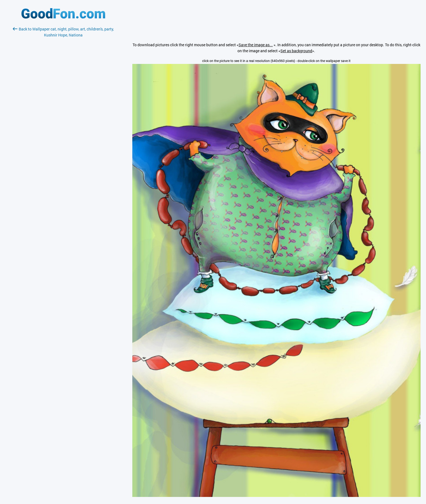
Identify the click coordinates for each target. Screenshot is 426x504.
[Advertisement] (63, 103)
